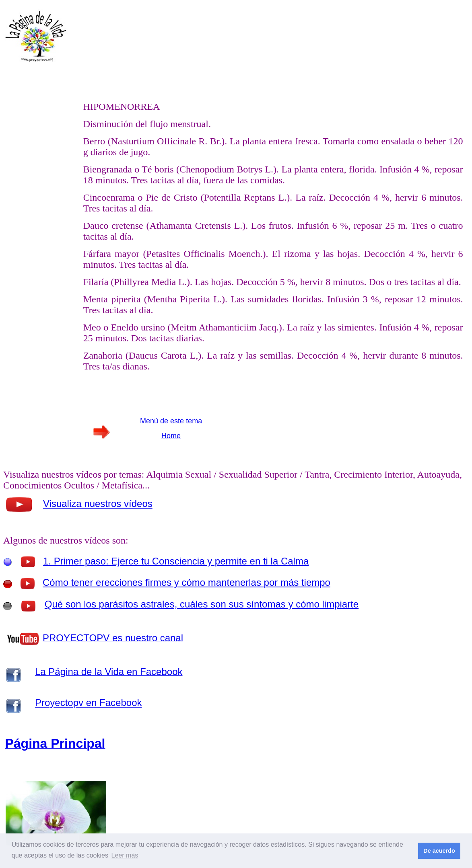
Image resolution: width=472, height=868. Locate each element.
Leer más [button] (125, 855)
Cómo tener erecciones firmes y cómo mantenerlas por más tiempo (187, 582)
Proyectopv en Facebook (89, 703)
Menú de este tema (171, 421)
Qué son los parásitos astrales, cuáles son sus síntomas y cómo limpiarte (202, 604)
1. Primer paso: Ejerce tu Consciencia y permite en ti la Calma (176, 561)
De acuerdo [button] (439, 851)
